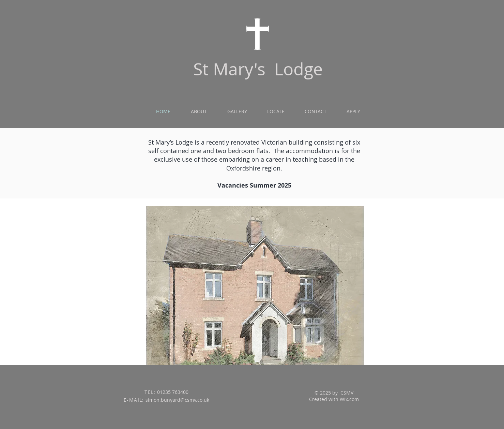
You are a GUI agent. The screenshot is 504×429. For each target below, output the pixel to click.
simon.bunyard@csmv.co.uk (177, 400)
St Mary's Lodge (258, 69)
